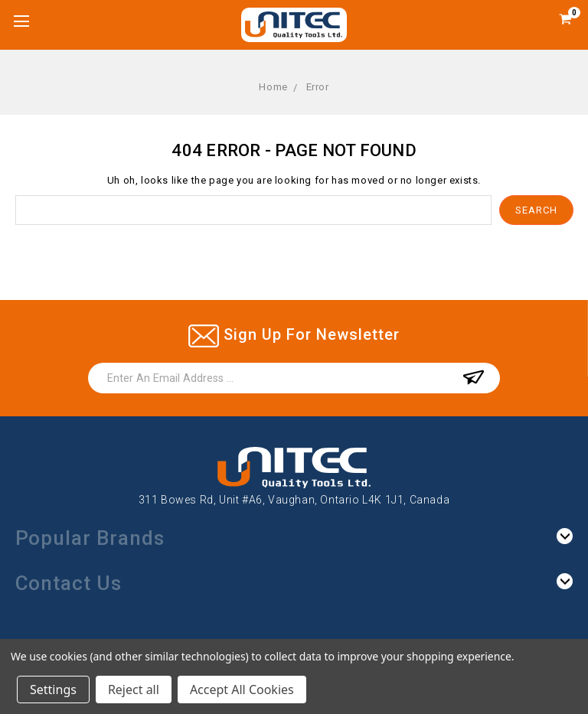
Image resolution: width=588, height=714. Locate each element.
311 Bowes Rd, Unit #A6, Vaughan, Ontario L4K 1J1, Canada (294, 500)
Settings (53, 690)
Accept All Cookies (242, 690)
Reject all (134, 690)
